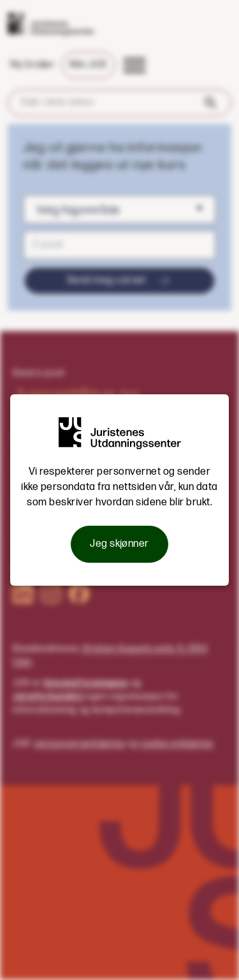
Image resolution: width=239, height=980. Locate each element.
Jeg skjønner (119, 544)
